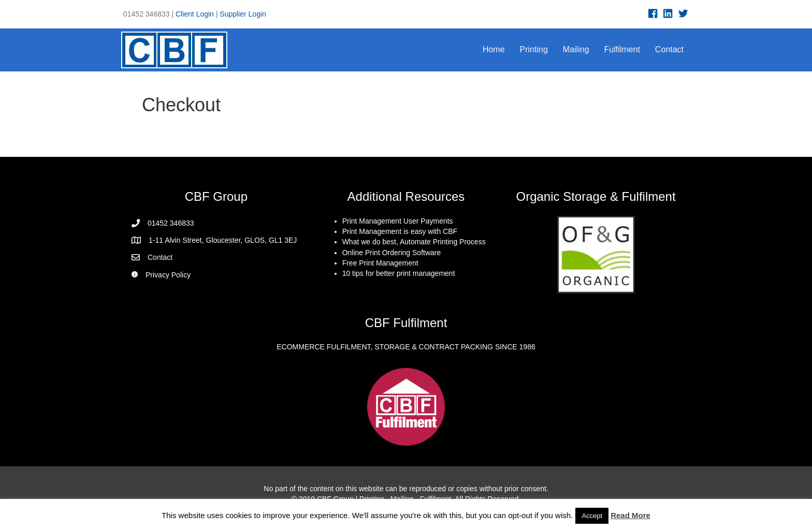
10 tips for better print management (399, 273)
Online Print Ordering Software (392, 253)
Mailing (576, 49)
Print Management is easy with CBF (400, 231)
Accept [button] (592, 516)
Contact (669, 49)
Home (494, 49)
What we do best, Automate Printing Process (414, 242)
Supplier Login (243, 14)
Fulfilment (622, 49)
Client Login (195, 14)
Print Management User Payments (398, 221)
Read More (630, 515)
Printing (534, 49)
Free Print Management (380, 263)
